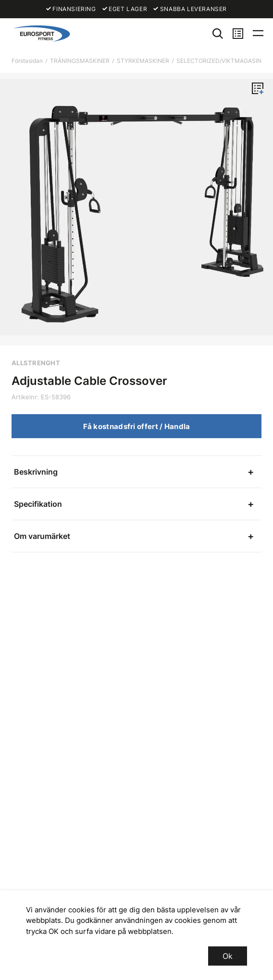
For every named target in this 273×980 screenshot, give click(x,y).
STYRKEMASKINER (143, 61)
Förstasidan (27, 61)
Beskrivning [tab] (36, 472)
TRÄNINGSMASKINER (80, 61)
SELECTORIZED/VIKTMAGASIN (219, 61)
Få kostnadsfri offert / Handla (137, 426)
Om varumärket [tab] (42, 536)
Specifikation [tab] (38, 504)
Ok (228, 956)
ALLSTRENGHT (36, 363)
